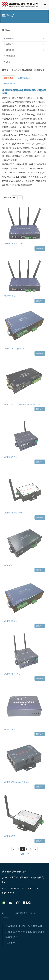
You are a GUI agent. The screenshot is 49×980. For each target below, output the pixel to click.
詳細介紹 (40, 248)
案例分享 (10, 50)
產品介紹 (10, 38)
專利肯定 (10, 44)
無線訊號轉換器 (24, 78)
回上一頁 (25, 854)
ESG (8, 62)
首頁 (5, 70)
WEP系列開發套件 (32, 926)
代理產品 (10, 943)
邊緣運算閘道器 (10, 83)
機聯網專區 (11, 56)
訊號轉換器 (9, 78)
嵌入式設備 (12, 926)
